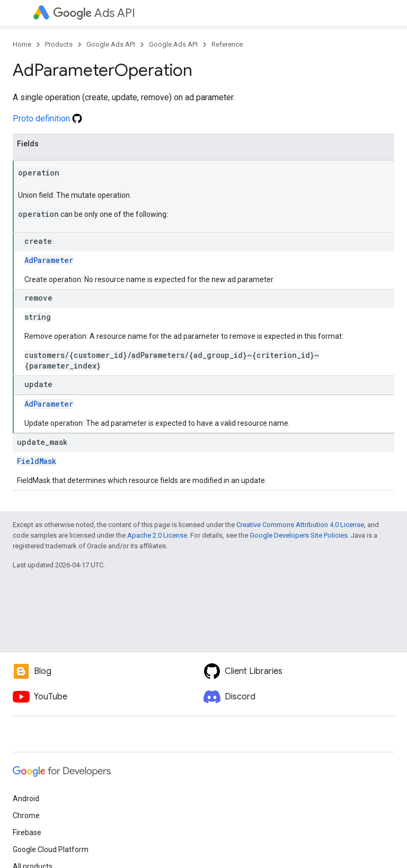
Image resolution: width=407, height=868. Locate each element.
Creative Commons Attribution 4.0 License (300, 525)
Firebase (27, 832)
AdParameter (49, 260)
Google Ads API (111, 44)
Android (26, 799)
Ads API (94, 13)
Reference (227, 44)
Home (22, 44)
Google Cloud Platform (51, 849)
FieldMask (37, 461)
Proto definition (47, 119)
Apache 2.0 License (157, 535)
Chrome (26, 816)
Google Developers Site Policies (299, 535)
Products (59, 44)
